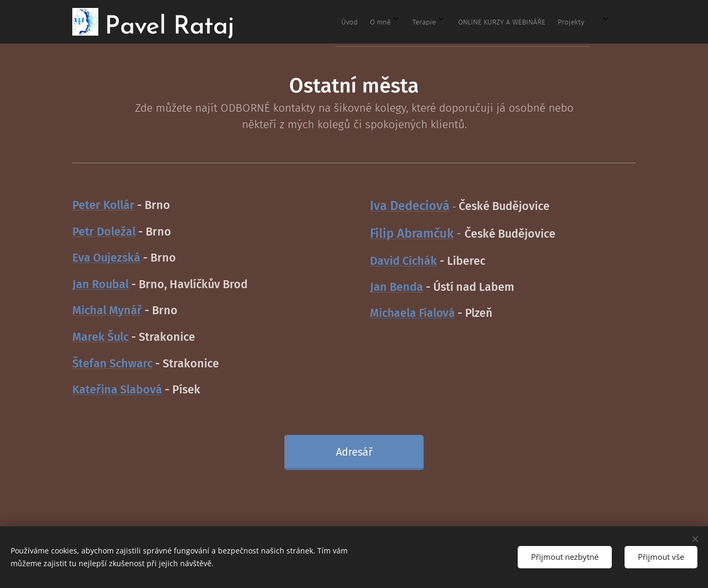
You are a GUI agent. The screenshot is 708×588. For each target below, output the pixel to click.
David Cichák (403, 261)
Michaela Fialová (412, 313)
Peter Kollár (103, 205)
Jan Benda (397, 287)
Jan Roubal (100, 284)
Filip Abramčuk (412, 233)
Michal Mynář (107, 310)
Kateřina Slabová (117, 390)
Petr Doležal (104, 232)
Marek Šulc (102, 337)
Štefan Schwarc (112, 363)
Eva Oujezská (106, 258)
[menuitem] (489, 22)
